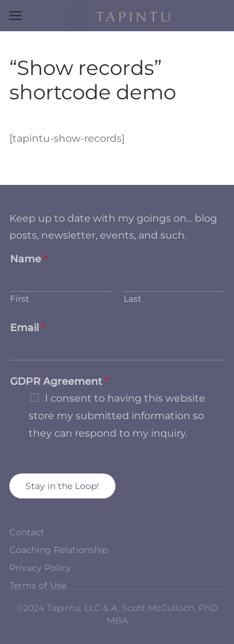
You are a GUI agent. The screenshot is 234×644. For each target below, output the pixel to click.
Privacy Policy (40, 568)
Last (133, 299)
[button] (16, 16)
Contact (27, 532)
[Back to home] (117, 16)
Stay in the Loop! (62, 486)
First (20, 299)
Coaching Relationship (59, 550)
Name (29, 259)
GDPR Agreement (59, 381)
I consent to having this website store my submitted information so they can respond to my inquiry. (117, 416)
